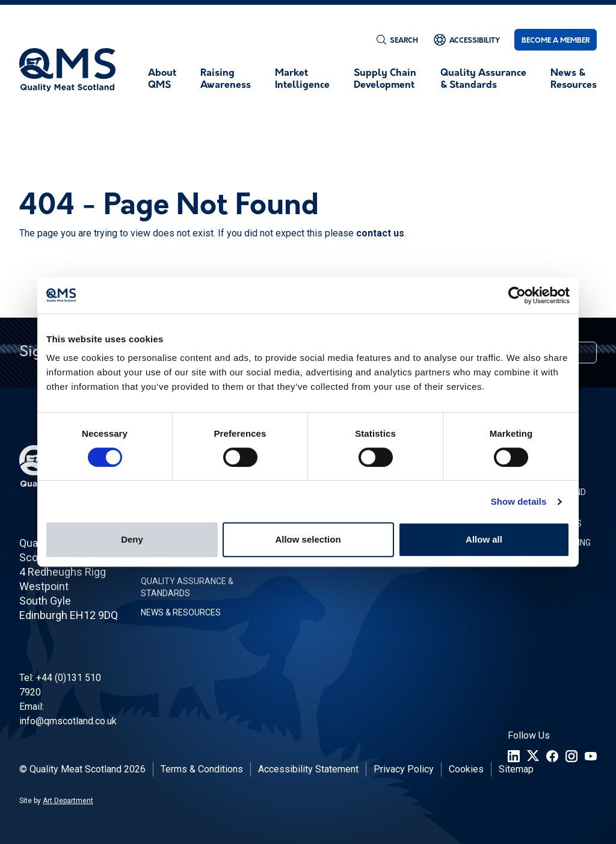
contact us (380, 233)
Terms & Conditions (202, 769)
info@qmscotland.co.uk (68, 721)
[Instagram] (571, 756)
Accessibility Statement (308, 769)
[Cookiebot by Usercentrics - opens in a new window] (517, 295)
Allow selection (308, 539)
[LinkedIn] (514, 756)
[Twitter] (533, 756)
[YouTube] (591, 756)
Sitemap (516, 769)
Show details (519, 501)
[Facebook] (552, 756)
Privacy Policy (404, 769)
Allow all (484, 539)
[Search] (397, 40)
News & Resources (181, 612)
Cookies (466, 769)
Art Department (68, 801)
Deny (132, 539)
